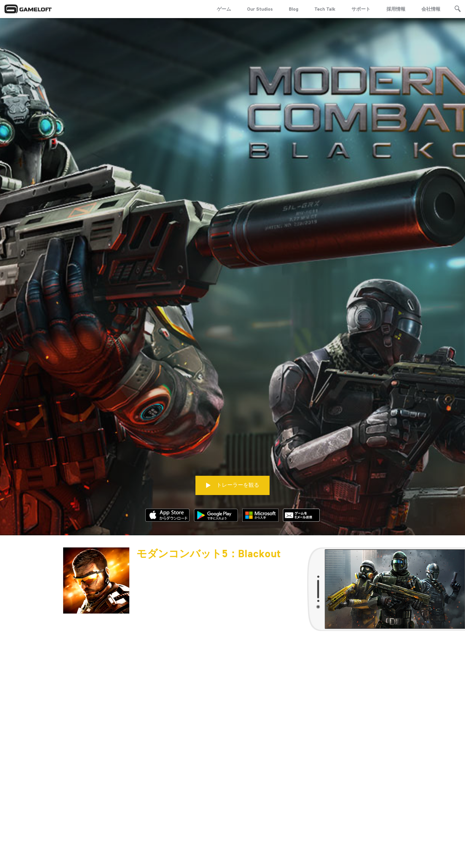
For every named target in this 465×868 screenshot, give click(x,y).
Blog (294, 9)
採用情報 (396, 9)
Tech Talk (325, 9)
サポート (361, 9)
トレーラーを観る (233, 411)
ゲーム (224, 9)
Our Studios (260, 9)
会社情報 (431, 9)
